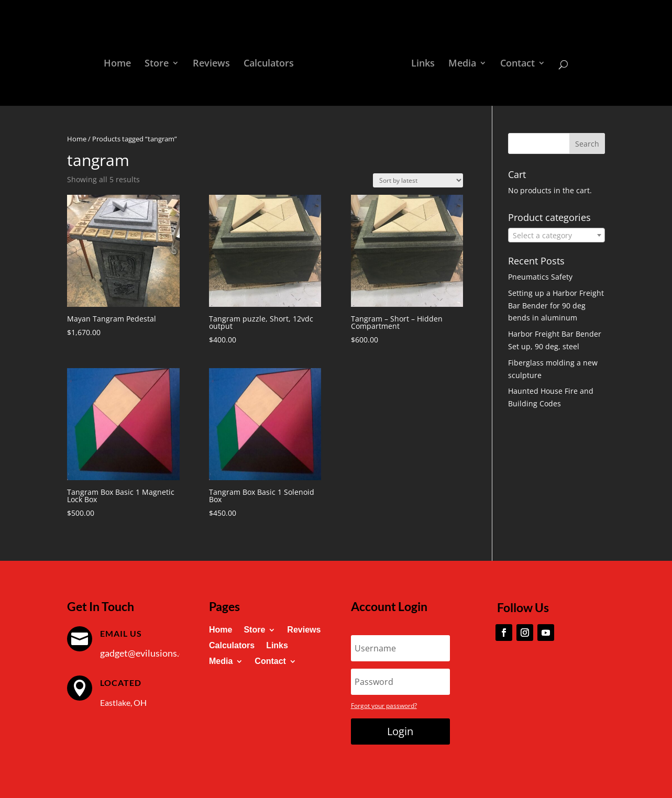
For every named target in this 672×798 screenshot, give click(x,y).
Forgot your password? (384, 706)
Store (160, 61)
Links (419, 61)
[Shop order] (418, 180)
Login (400, 731)
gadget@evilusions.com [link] (148, 653)
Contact (514, 61)
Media (459, 61)
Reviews (215, 61)
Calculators (272, 61)
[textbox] (556, 236)
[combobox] (556, 235)
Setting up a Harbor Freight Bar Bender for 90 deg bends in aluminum (556, 306)
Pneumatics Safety (540, 277)
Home (121, 61)
